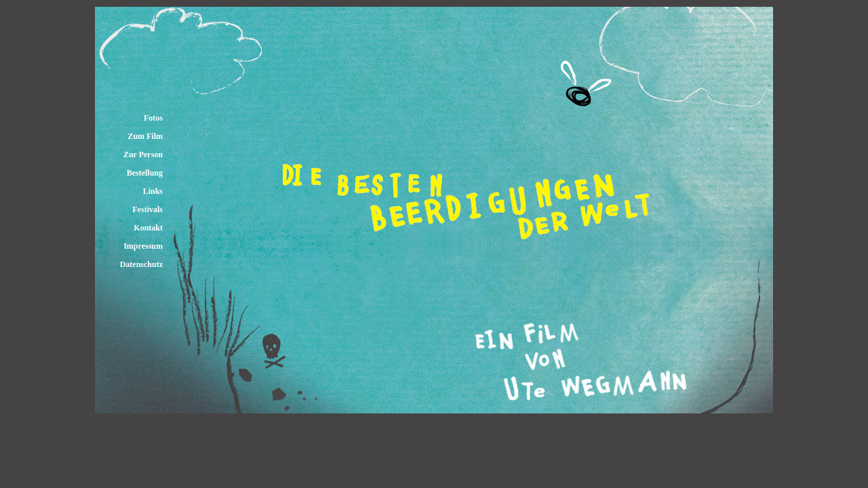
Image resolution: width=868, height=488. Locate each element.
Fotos (153, 118)
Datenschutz (141, 264)
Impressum (143, 246)
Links (153, 191)
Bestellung (145, 173)
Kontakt (148, 228)
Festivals (147, 209)
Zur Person (143, 155)
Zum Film (145, 136)
